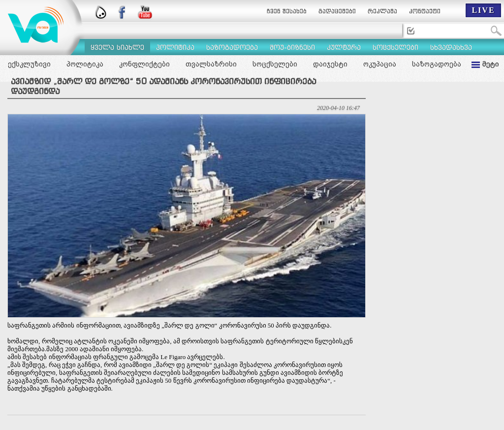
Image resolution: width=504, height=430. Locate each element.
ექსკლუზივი (29, 64)
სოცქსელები (275, 64)
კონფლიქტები (144, 64)
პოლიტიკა (85, 64)
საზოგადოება (437, 64)
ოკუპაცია (380, 64)
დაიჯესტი (330, 64)
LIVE (483, 10)
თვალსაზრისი (211, 64)
